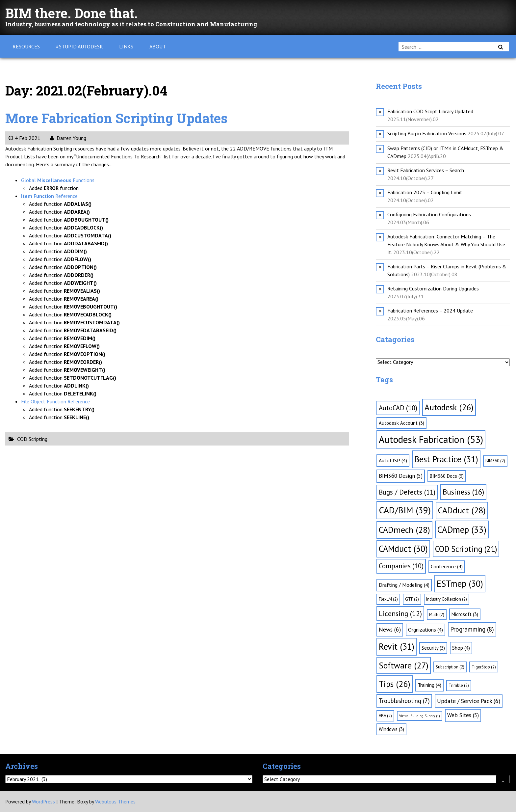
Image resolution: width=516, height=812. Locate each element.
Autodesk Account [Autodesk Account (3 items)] (401, 423)
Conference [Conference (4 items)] (447, 566)
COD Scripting (32, 439)
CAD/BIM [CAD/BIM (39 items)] (405, 510)
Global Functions (58, 180)
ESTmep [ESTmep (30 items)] (460, 583)
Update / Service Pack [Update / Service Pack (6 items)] (469, 701)
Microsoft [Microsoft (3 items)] (465, 614)
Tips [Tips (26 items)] (395, 684)
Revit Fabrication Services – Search (426, 170)
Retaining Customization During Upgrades (433, 288)
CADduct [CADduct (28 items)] (462, 510)
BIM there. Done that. (71, 13)
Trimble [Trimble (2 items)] (459, 685)
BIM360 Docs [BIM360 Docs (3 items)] (447, 476)
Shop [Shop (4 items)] (461, 648)
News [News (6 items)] (390, 629)
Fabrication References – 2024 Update (430, 311)
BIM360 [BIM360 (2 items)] (495, 461)
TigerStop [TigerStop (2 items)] (484, 667)
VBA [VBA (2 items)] (385, 716)
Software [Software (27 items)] (404, 665)
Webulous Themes (115, 801)
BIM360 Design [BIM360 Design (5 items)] (401, 476)
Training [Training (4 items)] (429, 685)
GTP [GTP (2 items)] (412, 599)
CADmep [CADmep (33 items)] (462, 529)
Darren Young (68, 138)
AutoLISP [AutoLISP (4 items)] (393, 460)
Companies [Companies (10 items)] (401, 566)
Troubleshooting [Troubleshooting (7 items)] (404, 701)
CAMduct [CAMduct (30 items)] (403, 549)
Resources (26, 46)
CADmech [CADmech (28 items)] (404, 530)
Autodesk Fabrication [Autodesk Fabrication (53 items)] (431, 439)
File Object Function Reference (55, 401)
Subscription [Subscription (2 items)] (450, 667)
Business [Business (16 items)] (463, 492)
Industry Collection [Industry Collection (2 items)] (447, 599)
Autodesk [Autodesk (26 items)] (449, 407)
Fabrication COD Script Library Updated (430, 111)
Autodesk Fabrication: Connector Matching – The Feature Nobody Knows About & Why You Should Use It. (446, 244)
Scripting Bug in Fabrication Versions (427, 133)
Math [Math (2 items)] (437, 615)
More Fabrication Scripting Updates (116, 118)
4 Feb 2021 (25, 138)
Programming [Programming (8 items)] (472, 629)
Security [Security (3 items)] (433, 648)
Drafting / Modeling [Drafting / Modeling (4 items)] (404, 585)
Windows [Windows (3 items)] (391, 729)
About (158, 46)
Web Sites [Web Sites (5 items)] (463, 715)
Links (126, 46)
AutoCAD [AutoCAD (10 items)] (398, 408)
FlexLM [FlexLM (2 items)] (388, 599)
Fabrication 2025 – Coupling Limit (425, 192)
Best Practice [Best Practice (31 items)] (446, 459)
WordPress (43, 801)
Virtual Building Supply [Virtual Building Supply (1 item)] (420, 716)
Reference (49, 196)
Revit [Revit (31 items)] (397, 646)
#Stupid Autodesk (79, 46)
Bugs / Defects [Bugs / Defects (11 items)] (407, 492)
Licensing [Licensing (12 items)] (400, 613)
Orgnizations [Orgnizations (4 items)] (426, 630)
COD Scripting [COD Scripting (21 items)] (466, 549)
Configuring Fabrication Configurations (429, 214)
